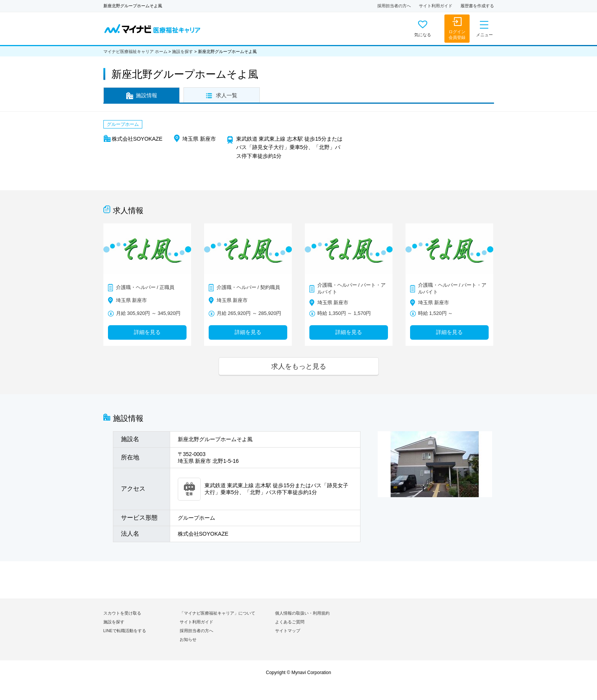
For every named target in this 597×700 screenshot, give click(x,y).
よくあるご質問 (290, 622)
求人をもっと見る (299, 366)
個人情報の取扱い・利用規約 (302, 613)
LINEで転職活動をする (125, 631)
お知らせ (188, 639)
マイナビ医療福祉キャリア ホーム (135, 51)
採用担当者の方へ (394, 6)
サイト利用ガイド (436, 6)
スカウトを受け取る (122, 613)
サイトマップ (288, 631)
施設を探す (183, 51)
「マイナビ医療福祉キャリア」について (217, 613)
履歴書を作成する (477, 6)
